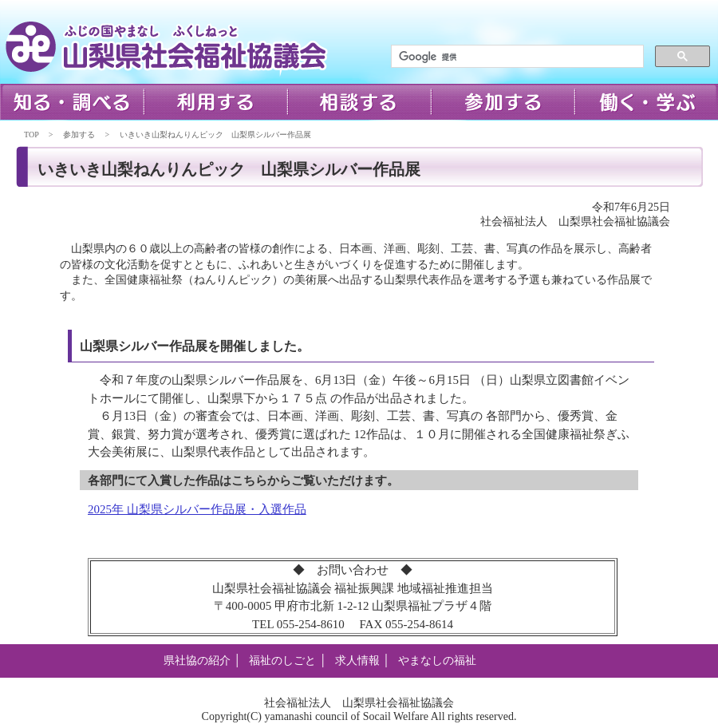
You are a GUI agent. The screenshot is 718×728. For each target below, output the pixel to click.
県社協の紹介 (197, 661)
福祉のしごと (282, 661)
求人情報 (357, 661)
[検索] (516, 57)
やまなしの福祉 (437, 661)
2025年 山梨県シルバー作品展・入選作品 (197, 509)
